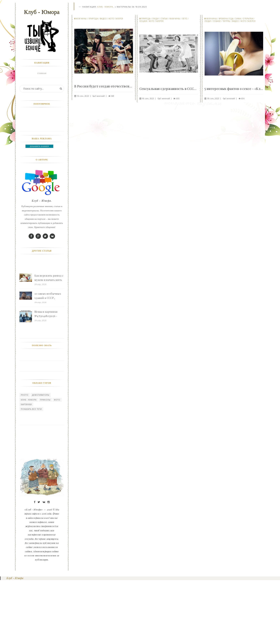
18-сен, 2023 (83, 96)
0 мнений (100, 96)
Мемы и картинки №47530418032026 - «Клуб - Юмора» (46, 378)
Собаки (217, 21)
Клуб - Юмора (29, 463)
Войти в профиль (41, 82)
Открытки (248, 19)
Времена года (226, 19)
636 (243, 99)
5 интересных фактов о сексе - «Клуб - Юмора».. (234, 89)
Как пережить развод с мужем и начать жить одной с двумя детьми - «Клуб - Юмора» (49, 342)
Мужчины (81, 19)
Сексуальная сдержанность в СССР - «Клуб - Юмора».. (169, 89)
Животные (42, 98)
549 (113, 96)
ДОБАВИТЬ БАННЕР (39, 210)
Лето (185, 19)
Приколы (45, 463)
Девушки (42, 106)
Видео (103, 19)
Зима (238, 19)
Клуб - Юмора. (42, 264)
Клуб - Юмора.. (106, 7)
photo (25, 459)
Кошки (143, 21)
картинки (26, 468)
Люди (155, 19)
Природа (93, 19)
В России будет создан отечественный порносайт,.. (104, 86)
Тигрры (226, 21)
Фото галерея (116, 19)
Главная (42, 74)
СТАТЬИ (164, 19)
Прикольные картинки (42, 130)
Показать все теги (31, 473)
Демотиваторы (41, 459)
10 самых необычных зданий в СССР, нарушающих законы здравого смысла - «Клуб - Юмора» (48, 360)
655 (178, 99)
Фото (57, 463)
